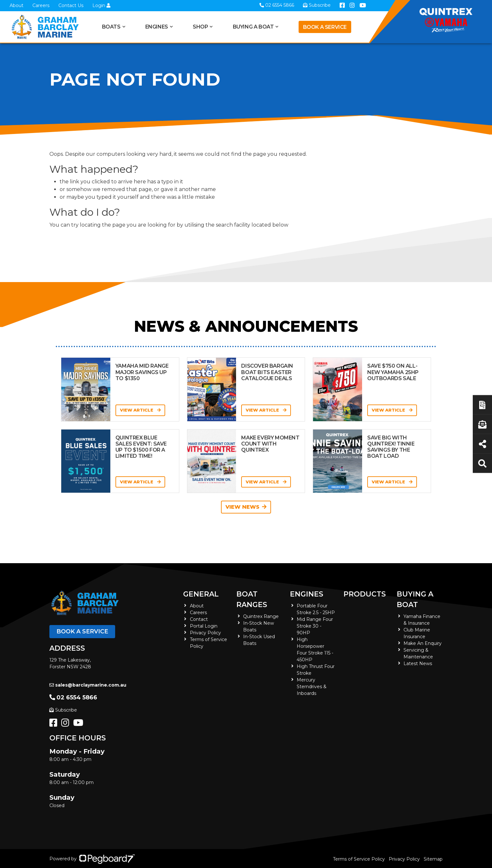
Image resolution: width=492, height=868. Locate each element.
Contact (199, 619)
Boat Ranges (252, 599)
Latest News (418, 664)
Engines (157, 27)
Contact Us (71, 5)
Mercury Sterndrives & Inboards (312, 687)
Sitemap (433, 859)
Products (365, 594)
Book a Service (325, 27)
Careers (41, 5)
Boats (111, 27)
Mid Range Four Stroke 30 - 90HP (315, 626)
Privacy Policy (205, 633)
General (201, 594)
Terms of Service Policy (359, 859)
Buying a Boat (253, 27)
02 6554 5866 (73, 697)
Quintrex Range (261, 616)
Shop (200, 27)
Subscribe (63, 710)
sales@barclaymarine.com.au (88, 685)
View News (246, 507)
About (17, 5)
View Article (140, 410)
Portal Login (204, 626)
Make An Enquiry (423, 643)
